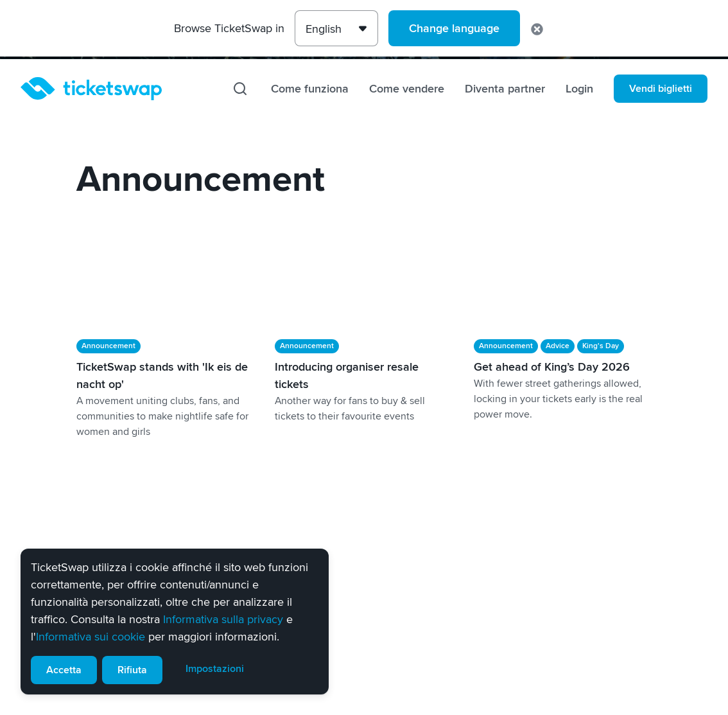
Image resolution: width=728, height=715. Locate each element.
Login (579, 89)
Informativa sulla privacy (223, 619)
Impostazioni (215, 669)
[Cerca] (240, 89)
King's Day (601, 346)
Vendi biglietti (661, 89)
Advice (558, 346)
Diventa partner (505, 89)
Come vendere (407, 89)
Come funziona (310, 89)
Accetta (64, 670)
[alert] (175, 622)
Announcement (108, 346)
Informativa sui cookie (91, 637)
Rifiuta (132, 670)
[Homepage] (91, 89)
